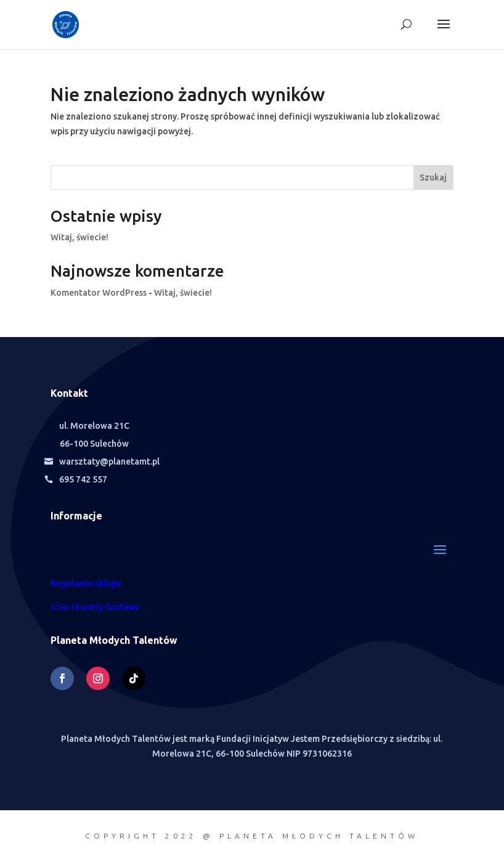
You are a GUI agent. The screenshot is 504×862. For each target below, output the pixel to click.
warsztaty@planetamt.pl (109, 461)
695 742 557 (83, 479)
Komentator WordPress (99, 293)
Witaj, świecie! (79, 237)
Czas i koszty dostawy (95, 607)
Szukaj (433, 177)
